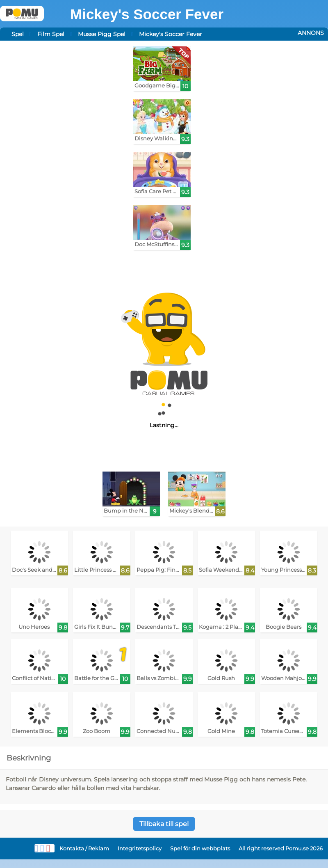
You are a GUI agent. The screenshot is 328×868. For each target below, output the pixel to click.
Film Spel (51, 34)
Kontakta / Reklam (84, 849)
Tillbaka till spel (164, 824)
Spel (18, 34)
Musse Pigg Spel (102, 34)
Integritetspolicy (140, 849)
